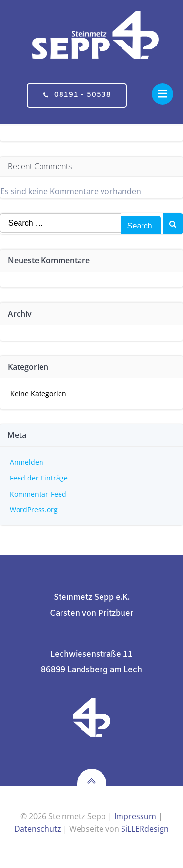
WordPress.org (34, 510)
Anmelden (27, 462)
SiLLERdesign (145, 829)
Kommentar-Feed (38, 494)
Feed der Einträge (39, 478)
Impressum (135, 816)
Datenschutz (38, 829)
